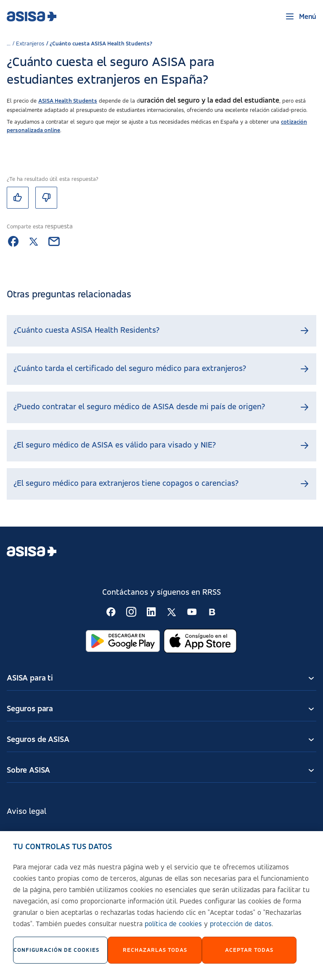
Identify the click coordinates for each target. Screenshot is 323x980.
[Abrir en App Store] (200, 641)
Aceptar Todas (249, 957)
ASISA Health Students (68, 101)
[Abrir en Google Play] (123, 641)
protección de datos (241, 931)
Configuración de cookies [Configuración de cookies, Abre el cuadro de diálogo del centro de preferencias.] (56, 957)
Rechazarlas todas (155, 957)
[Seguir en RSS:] (111, 612)
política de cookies (173, 931)
